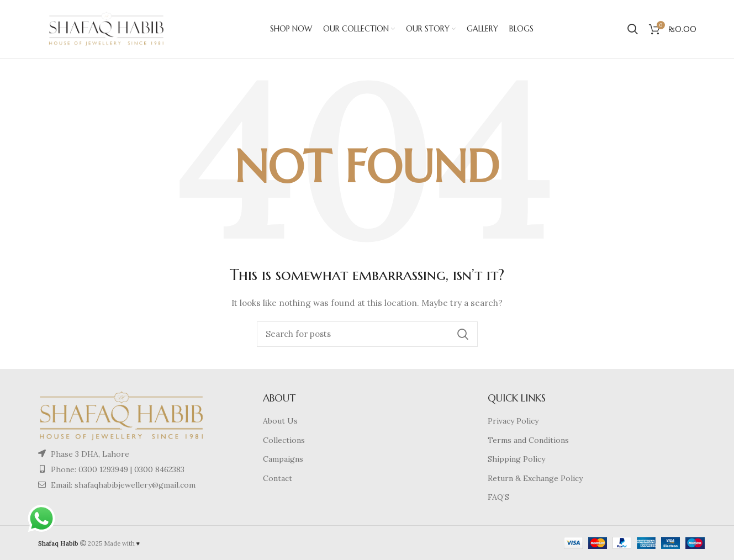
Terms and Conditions (528, 440)
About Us (280, 421)
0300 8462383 (159, 469)
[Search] (367, 334)
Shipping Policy (516, 459)
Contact (278, 478)
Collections (284, 440)
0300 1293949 (102, 469)
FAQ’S (498, 497)
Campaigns (283, 459)
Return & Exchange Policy (535, 478)
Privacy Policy (513, 421)
